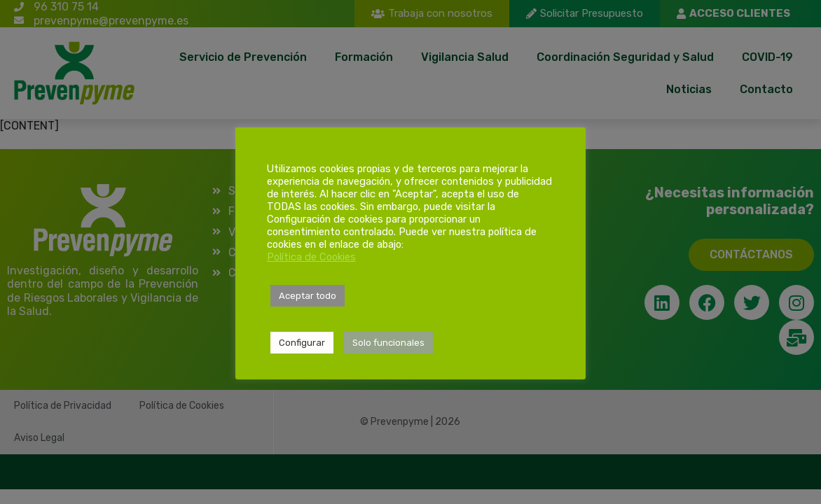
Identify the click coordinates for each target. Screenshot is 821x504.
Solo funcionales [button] (388, 343)
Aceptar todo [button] (308, 296)
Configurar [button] (302, 343)
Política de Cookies (311, 257)
